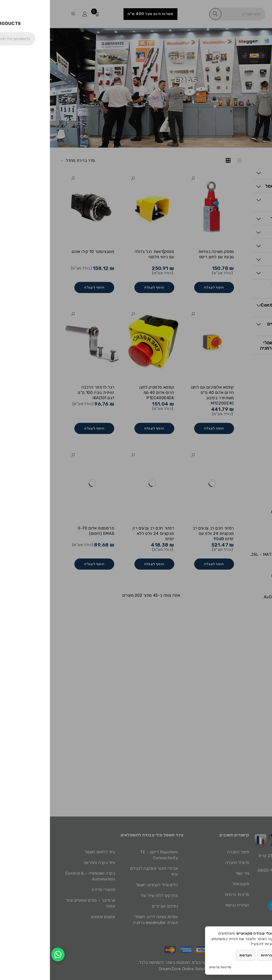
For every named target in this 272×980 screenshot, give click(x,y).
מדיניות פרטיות (170, 967)
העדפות (196, 955)
